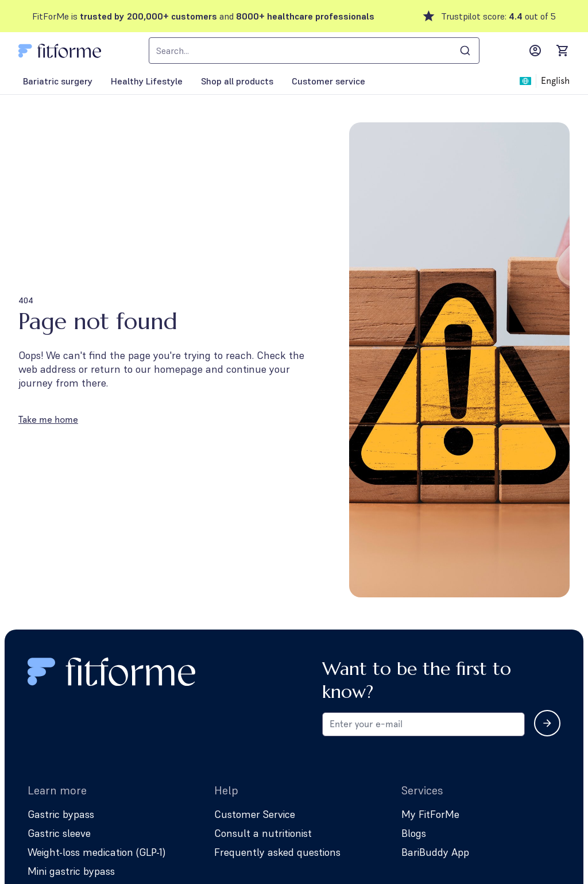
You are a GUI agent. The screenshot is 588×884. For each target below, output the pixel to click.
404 (26, 300)
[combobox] (314, 51)
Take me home (48, 420)
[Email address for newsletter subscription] (423, 724)
